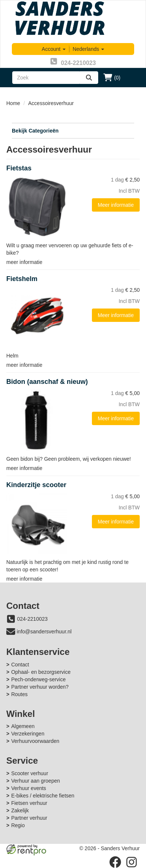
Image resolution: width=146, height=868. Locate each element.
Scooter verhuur (30, 773)
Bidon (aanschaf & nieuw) (47, 382)
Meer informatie (116, 205)
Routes (19, 694)
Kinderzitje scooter (36, 485)
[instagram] (132, 862)
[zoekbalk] (46, 78)
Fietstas (19, 168)
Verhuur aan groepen (36, 781)
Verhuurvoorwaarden (35, 741)
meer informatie (24, 262)
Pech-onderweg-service (38, 679)
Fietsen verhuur (29, 803)
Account (54, 49)
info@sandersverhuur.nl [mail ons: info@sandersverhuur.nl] (44, 632)
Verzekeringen (28, 734)
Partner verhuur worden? (40, 687)
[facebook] (115, 862)
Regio (18, 825)
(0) (112, 78)
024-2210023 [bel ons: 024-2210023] (32, 619)
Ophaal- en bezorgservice (41, 672)
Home (13, 103)
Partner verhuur (29, 818)
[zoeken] (89, 78)
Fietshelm (22, 279)
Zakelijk (20, 810)
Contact (20, 665)
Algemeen (23, 726)
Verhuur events (29, 788)
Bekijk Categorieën (73, 130)
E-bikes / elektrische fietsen (43, 796)
